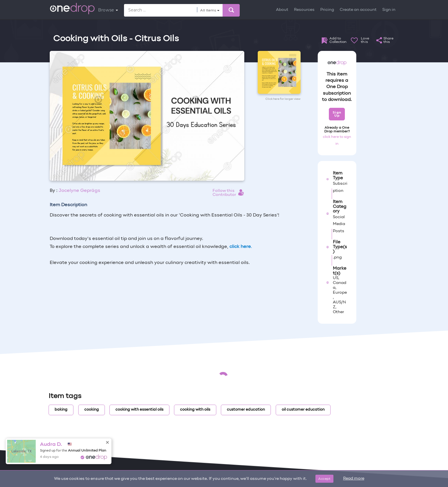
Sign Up (337, 114)
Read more (354, 479)
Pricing (327, 10)
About (282, 10)
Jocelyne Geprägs (79, 191)
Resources (304, 10)
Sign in (389, 10)
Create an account (358, 10)
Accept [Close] (324, 479)
